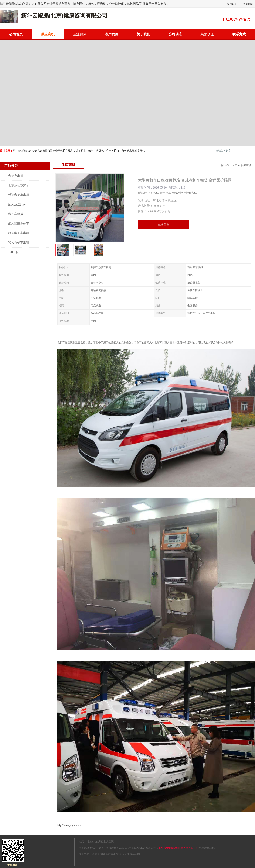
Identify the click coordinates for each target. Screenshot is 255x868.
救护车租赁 (16, 214)
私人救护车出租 (19, 243)
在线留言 (163, 225)
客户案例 (112, 34)
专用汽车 (166, 193)
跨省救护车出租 (19, 233)
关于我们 (143, 34)
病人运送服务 (17, 204)
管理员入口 (123, 854)
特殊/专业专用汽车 (184, 193)
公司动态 (175, 34)
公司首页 (16, 34)
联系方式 (239, 34)
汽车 (156, 193)
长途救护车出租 (19, 195)
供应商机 (48, 34)
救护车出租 (16, 176)
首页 (235, 165)
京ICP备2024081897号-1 (145, 848)
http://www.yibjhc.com (69, 825)
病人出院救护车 (19, 223)
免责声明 (110, 854)
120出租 (13, 252)
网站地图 (135, 854)
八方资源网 (98, 854)
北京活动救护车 (19, 185)
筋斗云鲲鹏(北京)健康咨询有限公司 (178, 848)
